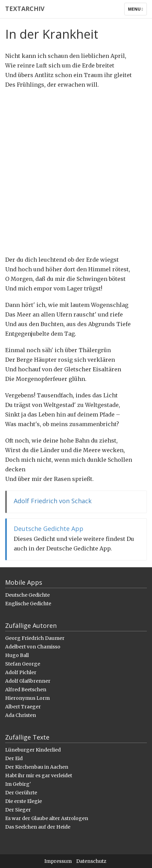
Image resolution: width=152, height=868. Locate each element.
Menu (137, 11)
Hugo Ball (17, 655)
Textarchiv (25, 9)
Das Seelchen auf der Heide (38, 827)
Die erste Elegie (24, 801)
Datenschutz (91, 861)
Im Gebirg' (18, 784)
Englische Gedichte (28, 604)
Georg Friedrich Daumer (35, 638)
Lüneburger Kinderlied (33, 750)
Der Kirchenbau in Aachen (37, 767)
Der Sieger (18, 810)
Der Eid (14, 758)
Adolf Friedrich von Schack (53, 501)
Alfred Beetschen (26, 690)
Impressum (58, 861)
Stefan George (23, 664)
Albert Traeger (23, 707)
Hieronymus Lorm (27, 698)
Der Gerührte (21, 793)
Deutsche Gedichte (27, 595)
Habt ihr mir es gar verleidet (39, 776)
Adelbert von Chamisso (33, 647)
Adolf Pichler (21, 672)
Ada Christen (21, 715)
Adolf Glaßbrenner (28, 681)
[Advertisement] (76, 172)
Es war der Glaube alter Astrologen (47, 818)
